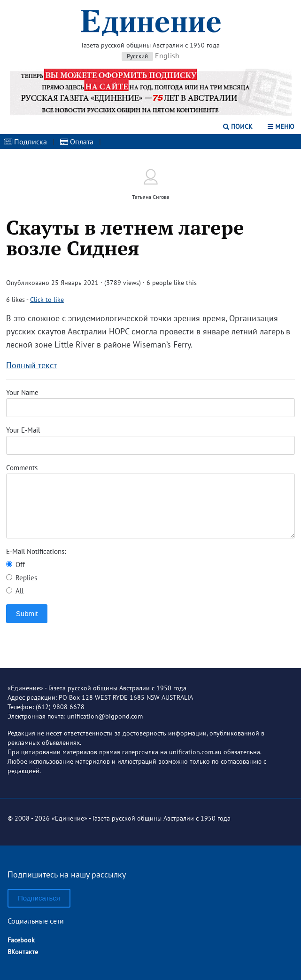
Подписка (25, 142)
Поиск (238, 126)
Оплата (77, 142)
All (15, 591)
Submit (27, 613)
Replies (22, 578)
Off (15, 565)
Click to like (47, 300)
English (167, 55)
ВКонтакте (23, 952)
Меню (281, 126)
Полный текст (31, 365)
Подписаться (39, 898)
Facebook (21, 940)
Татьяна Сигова (151, 197)
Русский (137, 56)
